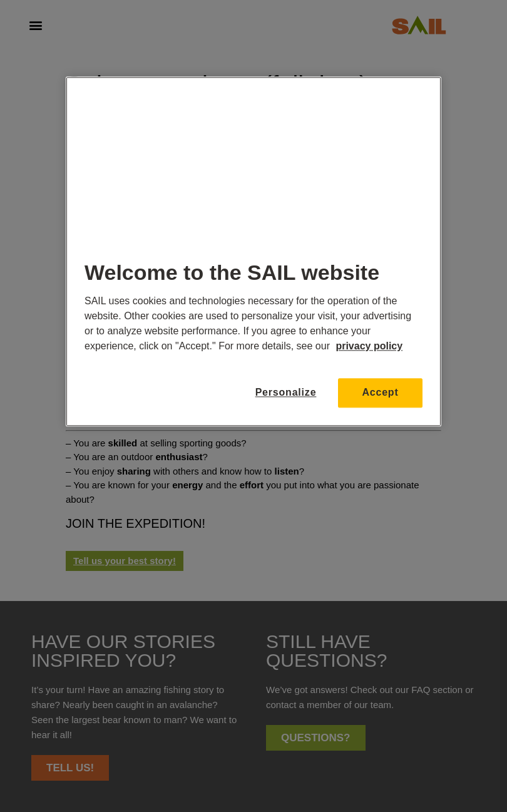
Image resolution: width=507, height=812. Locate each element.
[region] (253, 251)
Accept (380, 392)
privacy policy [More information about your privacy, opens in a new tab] (369, 346)
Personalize (286, 392)
